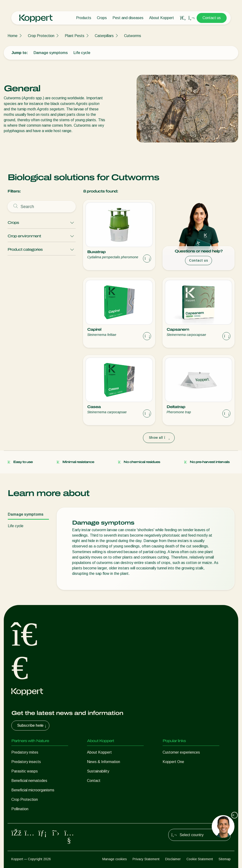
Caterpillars (104, 36)
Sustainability (98, 771)
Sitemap (225, 859)
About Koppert (162, 18)
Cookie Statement (200, 859)
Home (13, 36)
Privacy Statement (146, 859)
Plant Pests (75, 36)
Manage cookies (115, 859)
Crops (102, 18)
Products (84, 18)
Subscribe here (32, 726)
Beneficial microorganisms (33, 790)
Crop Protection (41, 36)
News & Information (104, 762)
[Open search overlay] (183, 18)
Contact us (212, 18)
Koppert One (173, 762)
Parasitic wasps (25, 771)
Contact (94, 781)
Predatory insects (26, 762)
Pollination (20, 809)
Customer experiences (181, 752)
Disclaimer (173, 859)
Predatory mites (25, 752)
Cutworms (133, 36)
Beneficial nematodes (29, 781)
